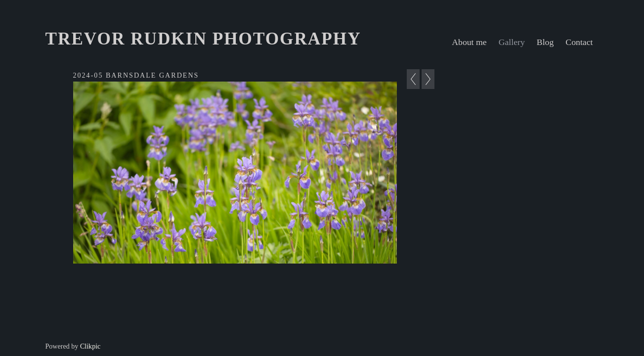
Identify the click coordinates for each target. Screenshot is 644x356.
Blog (545, 42)
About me (469, 42)
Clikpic (90, 346)
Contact (579, 42)
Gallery (512, 42)
